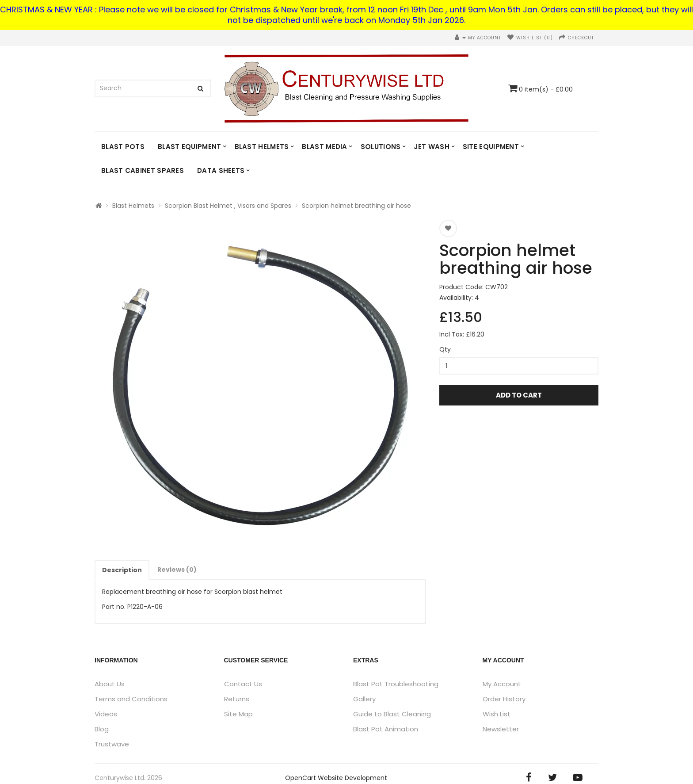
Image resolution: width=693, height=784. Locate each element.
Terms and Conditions (131, 699)
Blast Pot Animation (386, 729)
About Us (110, 684)
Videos (106, 714)
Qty (445, 349)
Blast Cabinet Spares (143, 170)
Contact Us (243, 684)
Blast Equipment (190, 147)
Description (122, 570)
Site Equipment (491, 147)
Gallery (364, 699)
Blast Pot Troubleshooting (396, 684)
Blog (102, 729)
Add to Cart (519, 395)
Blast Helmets (262, 147)
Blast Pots (123, 147)
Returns (237, 699)
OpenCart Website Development (336, 778)
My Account (502, 684)
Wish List (497, 714)
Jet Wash (431, 147)
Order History (504, 699)
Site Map (238, 714)
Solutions (381, 147)
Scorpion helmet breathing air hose (356, 206)
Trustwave (112, 744)
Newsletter (501, 729)
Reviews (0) (177, 570)
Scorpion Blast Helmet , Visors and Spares (228, 206)
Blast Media (324, 147)
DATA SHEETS (221, 170)
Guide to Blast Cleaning (392, 714)
